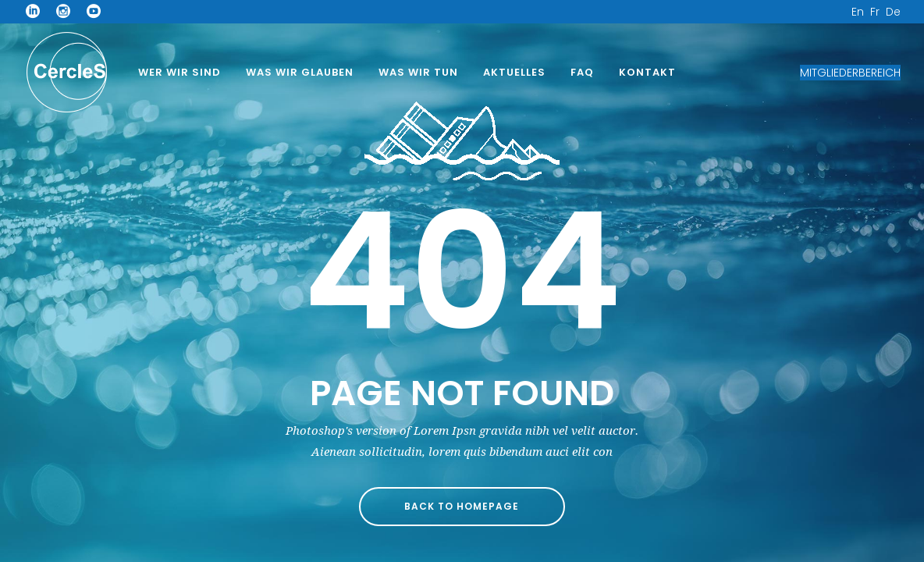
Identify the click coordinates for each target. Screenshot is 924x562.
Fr (875, 12)
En (858, 12)
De (893, 12)
